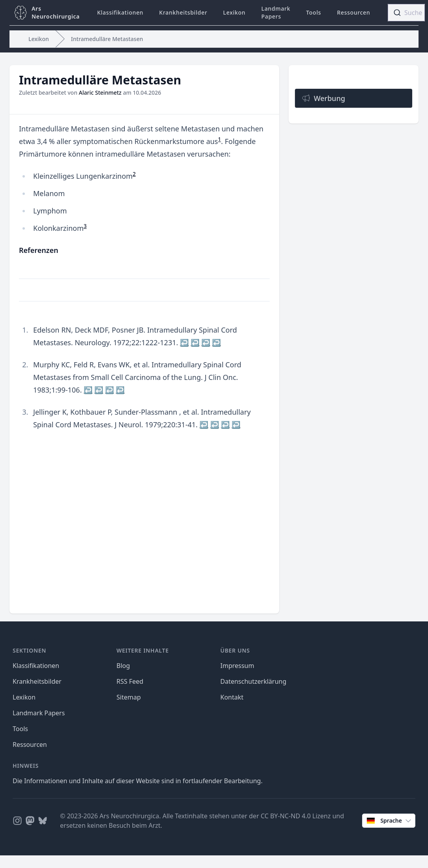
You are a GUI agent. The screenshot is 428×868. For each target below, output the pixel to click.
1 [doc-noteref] (220, 139)
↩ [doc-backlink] (184, 342)
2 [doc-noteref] (134, 174)
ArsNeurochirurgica (56, 12)
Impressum (237, 666)
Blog (123, 666)
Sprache (390, 821)
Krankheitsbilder (183, 12)
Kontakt (232, 697)
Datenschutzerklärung (253, 681)
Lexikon (234, 12)
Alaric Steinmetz (100, 93)
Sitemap (129, 697)
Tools (313, 12)
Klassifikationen (120, 12)
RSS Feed (130, 681)
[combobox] (406, 13)
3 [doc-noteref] (85, 226)
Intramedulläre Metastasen (107, 39)
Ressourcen (353, 12)
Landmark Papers (276, 12)
